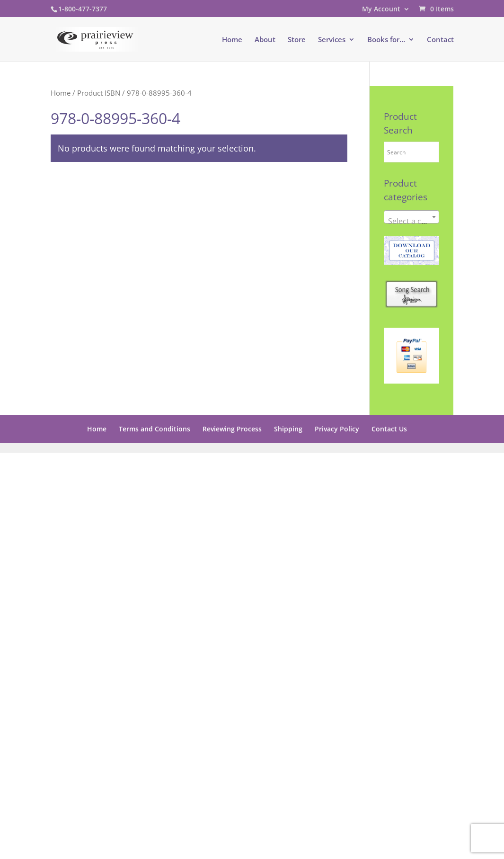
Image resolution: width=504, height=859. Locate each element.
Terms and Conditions (155, 429)
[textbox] (412, 221)
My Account (381, 9)
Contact (440, 40)
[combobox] (412, 217)
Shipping (288, 429)
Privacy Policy (337, 429)
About (265, 40)
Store (297, 40)
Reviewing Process (232, 429)
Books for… (386, 40)
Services (332, 40)
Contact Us (389, 429)
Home (232, 40)
